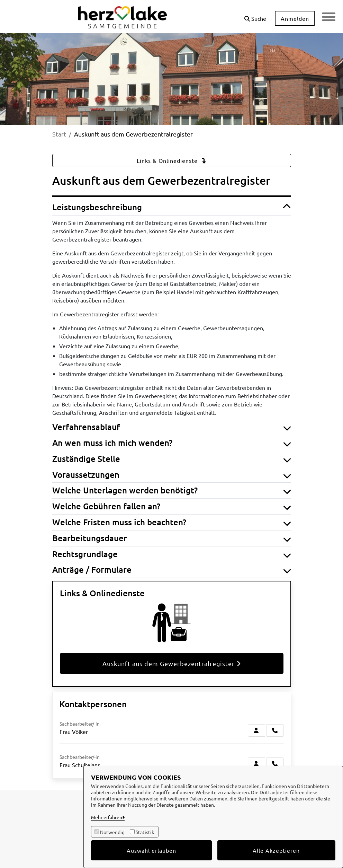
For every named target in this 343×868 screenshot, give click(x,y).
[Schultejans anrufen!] (275, 764)
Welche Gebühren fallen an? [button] (172, 506)
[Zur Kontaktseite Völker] (256, 730)
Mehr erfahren (107, 817)
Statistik (145, 832)
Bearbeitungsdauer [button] (172, 538)
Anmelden (295, 18)
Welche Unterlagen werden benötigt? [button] (172, 490)
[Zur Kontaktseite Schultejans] (256, 764)
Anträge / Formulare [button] (172, 570)
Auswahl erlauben (151, 850)
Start (59, 134)
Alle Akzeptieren (276, 850)
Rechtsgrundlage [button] (172, 554)
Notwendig (112, 832)
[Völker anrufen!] (275, 730)
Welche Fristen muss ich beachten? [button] (172, 522)
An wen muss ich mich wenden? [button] (172, 443)
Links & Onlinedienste (172, 160)
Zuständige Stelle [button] (172, 459)
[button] (255, 16)
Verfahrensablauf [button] (172, 427)
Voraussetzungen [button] (172, 475)
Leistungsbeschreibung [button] (172, 207)
